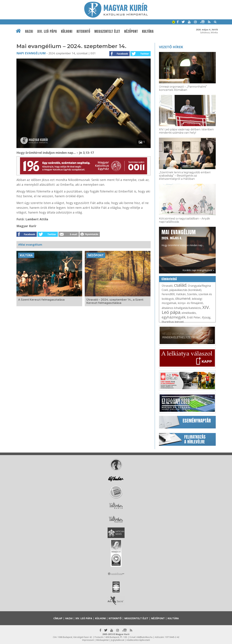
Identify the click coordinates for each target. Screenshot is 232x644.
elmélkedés (189, 313)
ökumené (183, 298)
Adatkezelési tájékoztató (138, 640)
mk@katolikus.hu (144, 637)
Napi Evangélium (31, 53)
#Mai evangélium (30, 245)
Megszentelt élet (107, 31)
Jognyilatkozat (118, 640)
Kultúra (148, 31)
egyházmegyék (174, 317)
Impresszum (88, 640)
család (180, 285)
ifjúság (206, 317)
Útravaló (167, 286)
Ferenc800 (168, 294)
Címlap (58, 618)
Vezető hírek (171, 47)
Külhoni (67, 31)
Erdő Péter (194, 317)
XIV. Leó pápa (47, 31)
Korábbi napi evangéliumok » (198, 270)
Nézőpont (131, 31)
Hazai (29, 31)
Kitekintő (83, 31)
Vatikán (181, 294)
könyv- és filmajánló (190, 303)
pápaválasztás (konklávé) (185, 290)
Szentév (192, 294)
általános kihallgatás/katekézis (181, 308)
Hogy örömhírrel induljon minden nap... (183, 238)
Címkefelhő (169, 279)
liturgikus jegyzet (173, 322)
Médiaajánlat (102, 640)
